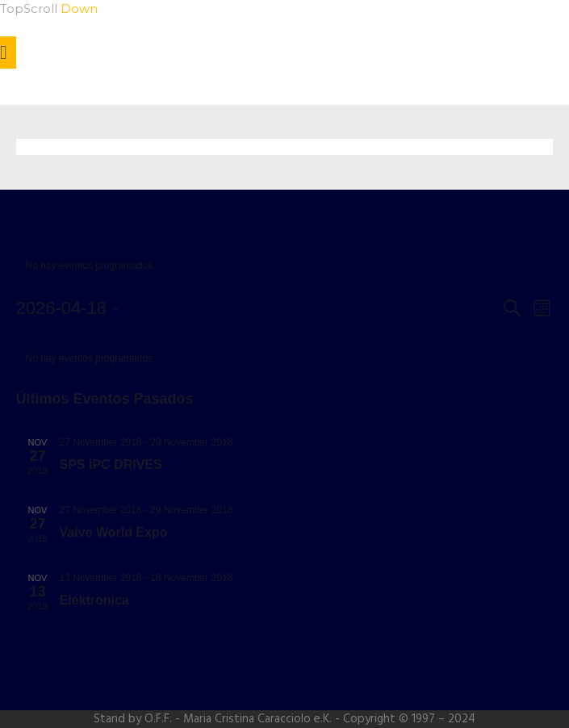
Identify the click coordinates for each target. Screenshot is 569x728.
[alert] (285, 266)
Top (12, 8)
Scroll (61, 8)
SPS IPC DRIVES (111, 464)
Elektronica (94, 600)
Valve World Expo (114, 532)
